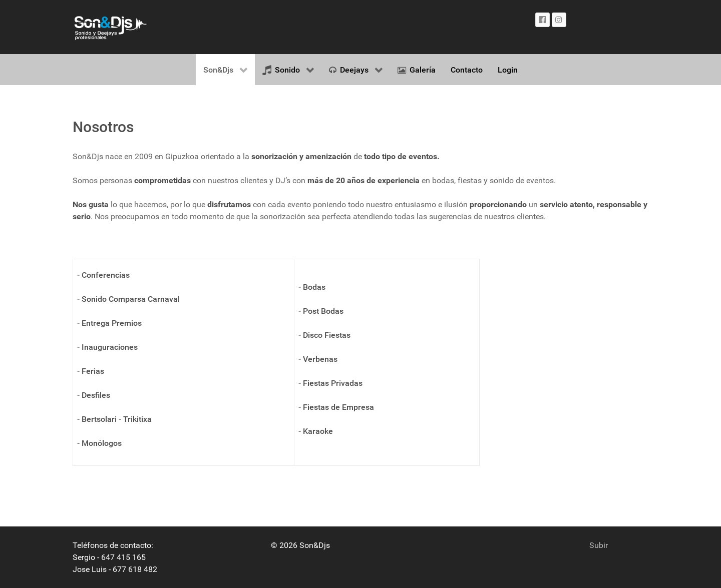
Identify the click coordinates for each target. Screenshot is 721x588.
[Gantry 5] (110, 27)
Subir (599, 545)
